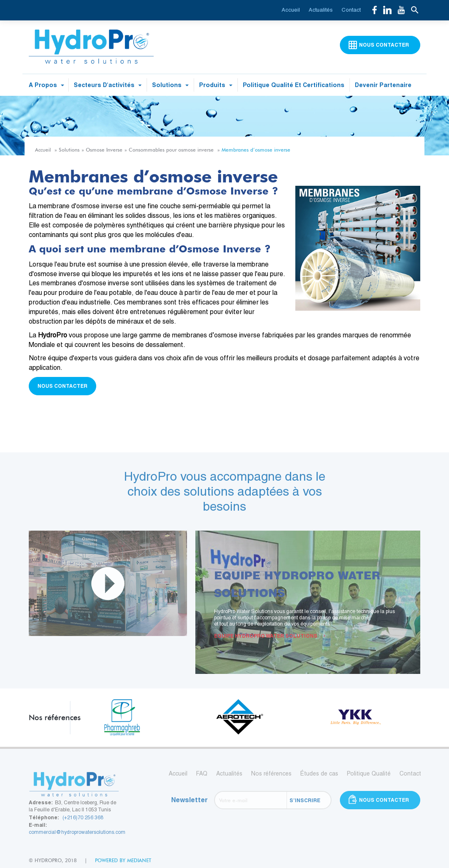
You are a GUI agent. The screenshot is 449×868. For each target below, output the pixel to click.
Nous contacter (62, 386)
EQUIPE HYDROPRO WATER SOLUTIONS (270, 636)
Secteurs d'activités (108, 85)
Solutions (170, 85)
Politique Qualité (369, 773)
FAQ (202, 773)
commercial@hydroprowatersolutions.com (77, 832)
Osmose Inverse (104, 150)
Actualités (321, 10)
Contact (351, 10)
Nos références (271, 773)
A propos (46, 85)
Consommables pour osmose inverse (171, 150)
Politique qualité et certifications (294, 85)
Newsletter (190, 800)
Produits (216, 85)
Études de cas (319, 773)
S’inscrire (305, 800)
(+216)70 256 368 (83, 818)
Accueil (291, 10)
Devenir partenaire (383, 85)
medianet (139, 860)
